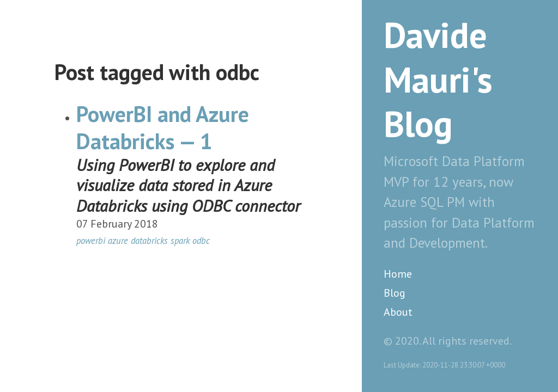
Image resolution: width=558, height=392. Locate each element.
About (398, 312)
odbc (201, 241)
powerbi (91, 241)
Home (398, 274)
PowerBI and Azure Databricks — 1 (163, 127)
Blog (395, 293)
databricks (149, 241)
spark (180, 241)
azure (118, 241)
